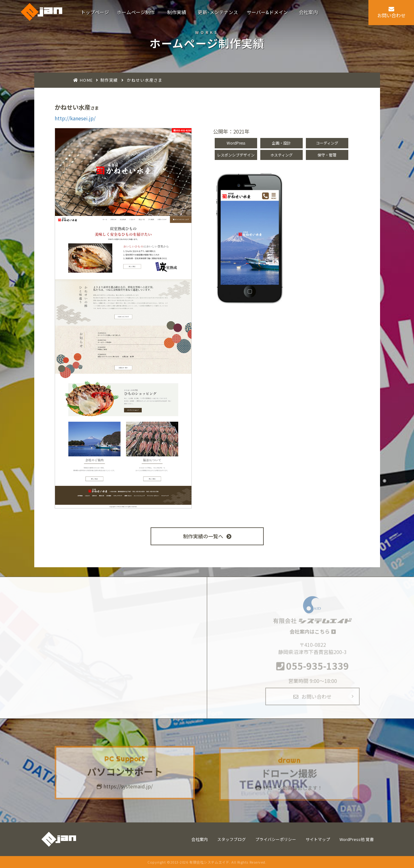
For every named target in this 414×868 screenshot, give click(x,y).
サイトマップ (318, 839)
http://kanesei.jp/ (75, 118)
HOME (86, 80)
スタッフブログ (232, 839)
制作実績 (109, 80)
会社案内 (200, 839)
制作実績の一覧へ (207, 536)
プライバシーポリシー (276, 839)
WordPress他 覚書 (357, 839)
